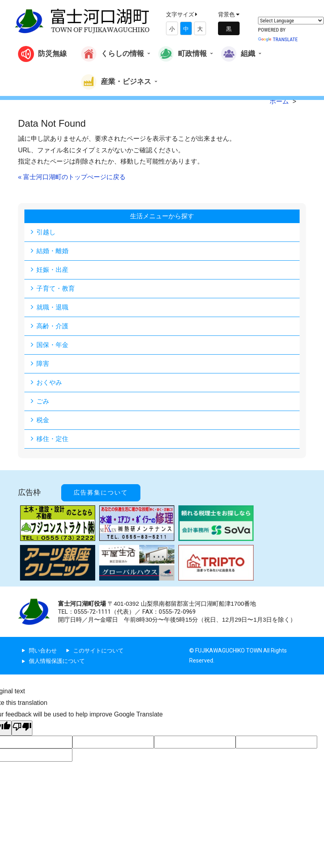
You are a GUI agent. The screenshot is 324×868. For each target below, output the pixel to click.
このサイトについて (98, 651)
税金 (43, 420)
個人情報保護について (57, 661)
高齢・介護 (52, 326)
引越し (46, 232)
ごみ (43, 401)
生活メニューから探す (162, 216)
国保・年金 (52, 345)
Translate (278, 39)
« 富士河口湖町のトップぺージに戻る (72, 177)
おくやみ (49, 382)
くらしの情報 (112, 54)
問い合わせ (43, 651)
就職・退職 (52, 307)
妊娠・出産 (52, 270)
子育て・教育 (56, 288)
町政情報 (182, 54)
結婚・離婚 (52, 251)
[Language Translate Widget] (291, 21)
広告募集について (101, 493)
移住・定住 (52, 439)
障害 (43, 364)
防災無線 (42, 54)
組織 (238, 54)
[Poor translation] (22, 728)
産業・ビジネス (116, 82)
